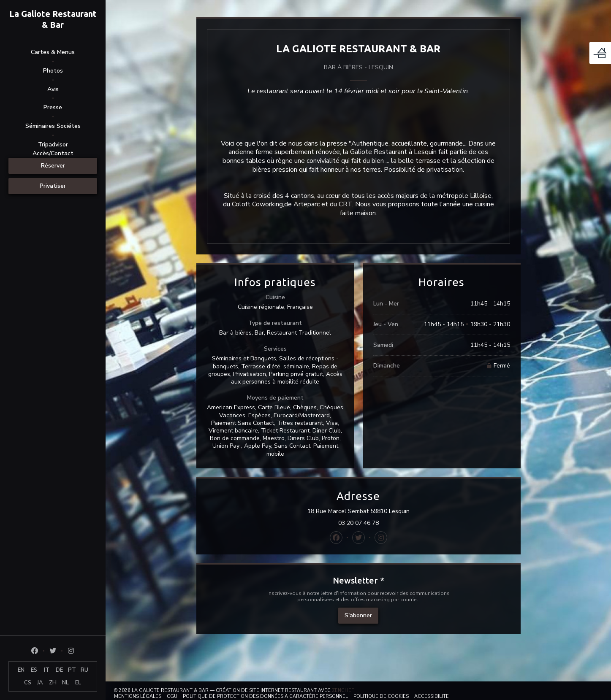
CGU (172, 696)
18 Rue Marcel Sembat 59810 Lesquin (399, 511)
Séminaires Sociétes (53, 126)
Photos (53, 71)
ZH (53, 683)
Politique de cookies (381, 696)
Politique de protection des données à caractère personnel (265, 696)
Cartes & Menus (53, 52)
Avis (53, 89)
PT (72, 670)
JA (40, 683)
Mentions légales (138, 696)
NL (65, 683)
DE (59, 670)
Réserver (53, 166)
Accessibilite (432, 696)
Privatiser (53, 186)
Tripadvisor (53, 145)
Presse (53, 107)
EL (78, 683)
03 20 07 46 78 (358, 523)
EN (21, 670)
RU (84, 670)
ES (34, 670)
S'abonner (358, 615)
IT (47, 670)
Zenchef (343, 691)
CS (28, 683)
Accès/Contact (53, 153)
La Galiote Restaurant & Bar (53, 19)
